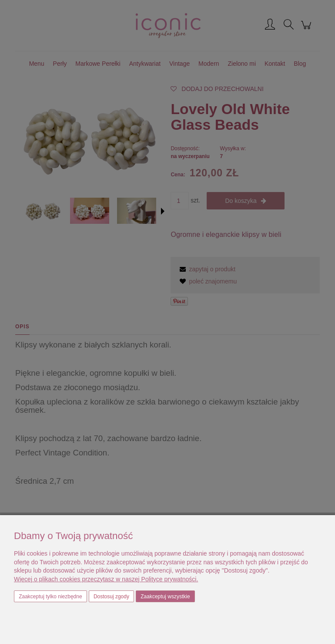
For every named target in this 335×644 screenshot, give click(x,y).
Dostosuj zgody (111, 597)
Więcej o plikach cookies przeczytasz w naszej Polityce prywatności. (106, 579)
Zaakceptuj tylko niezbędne (50, 597)
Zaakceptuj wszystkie (165, 597)
